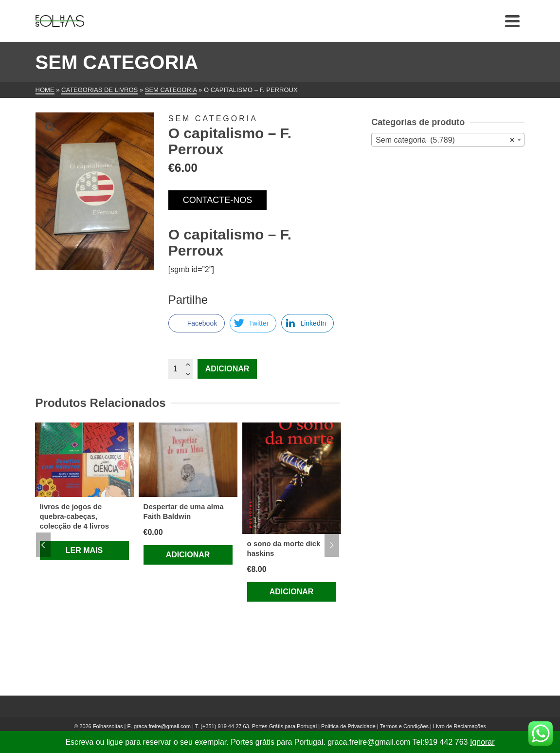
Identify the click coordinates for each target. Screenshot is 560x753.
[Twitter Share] (253, 323)
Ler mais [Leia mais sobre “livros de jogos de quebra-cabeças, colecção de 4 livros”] (84, 550)
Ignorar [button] (482, 742)
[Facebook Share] (197, 323)
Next (332, 545)
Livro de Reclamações (460, 726)
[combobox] (448, 140)
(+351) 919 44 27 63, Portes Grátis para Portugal (259, 726)
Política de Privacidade (348, 726)
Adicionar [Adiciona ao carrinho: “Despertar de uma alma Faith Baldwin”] (188, 555)
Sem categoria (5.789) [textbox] (445, 140)
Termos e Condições (404, 726)
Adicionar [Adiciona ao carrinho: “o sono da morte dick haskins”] (292, 592)
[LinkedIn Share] (307, 323)
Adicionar (227, 369)
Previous (43, 545)
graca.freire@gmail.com (162, 726)
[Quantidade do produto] (181, 369)
